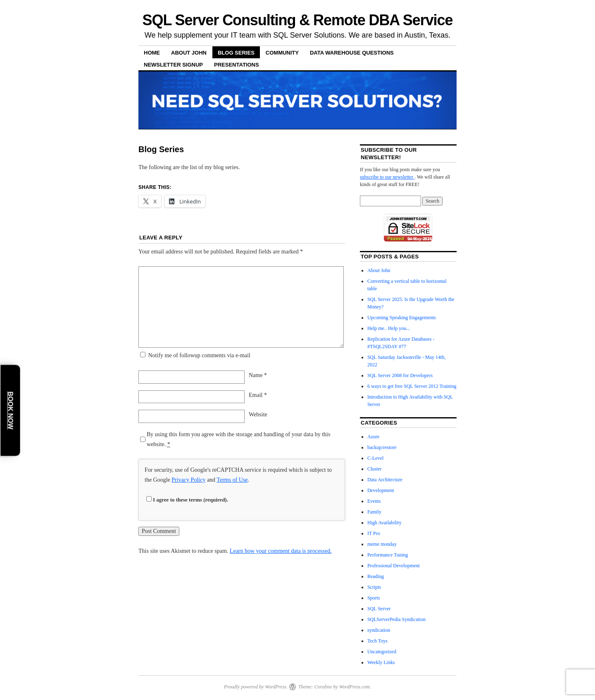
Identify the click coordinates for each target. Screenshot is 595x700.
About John (189, 53)
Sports (374, 598)
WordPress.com (355, 687)
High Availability (384, 523)
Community (282, 53)
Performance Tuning (388, 555)
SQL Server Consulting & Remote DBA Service (298, 20)
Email (258, 395)
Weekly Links (381, 662)
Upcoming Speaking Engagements (402, 318)
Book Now (11, 410)
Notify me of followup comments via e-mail (199, 355)
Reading (376, 576)
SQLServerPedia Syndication (396, 619)
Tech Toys (377, 641)
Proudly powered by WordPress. (256, 687)
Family (374, 512)
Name (258, 375)
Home (152, 53)
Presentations (237, 65)
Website (258, 415)
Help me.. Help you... (389, 328)
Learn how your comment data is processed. (281, 551)
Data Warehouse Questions (352, 53)
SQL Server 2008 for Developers (400, 375)
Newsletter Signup (173, 65)
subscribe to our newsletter (387, 177)
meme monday (382, 544)
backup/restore (382, 447)
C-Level (375, 458)
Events (374, 501)
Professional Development (394, 566)
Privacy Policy (188, 480)
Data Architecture (385, 480)
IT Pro (374, 533)
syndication (379, 630)
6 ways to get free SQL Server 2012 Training (412, 386)
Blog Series (236, 53)
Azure (373, 437)
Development (381, 490)
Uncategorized (382, 652)
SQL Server (379, 609)
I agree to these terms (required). (187, 500)
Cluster (375, 469)
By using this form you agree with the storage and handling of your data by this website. (238, 440)
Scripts (374, 587)
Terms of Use (232, 480)
